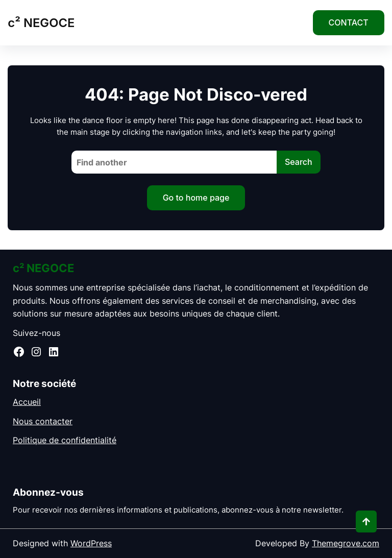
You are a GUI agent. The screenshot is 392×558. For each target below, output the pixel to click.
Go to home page (196, 198)
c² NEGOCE (41, 23)
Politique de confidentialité (65, 440)
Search (299, 162)
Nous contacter (43, 421)
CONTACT (349, 22)
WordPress (91, 543)
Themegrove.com (346, 543)
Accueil (27, 402)
